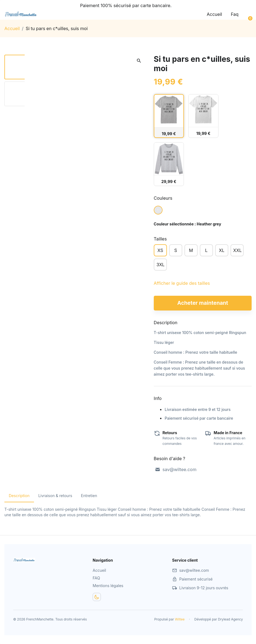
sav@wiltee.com (176, 469)
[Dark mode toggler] (97, 597)
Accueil (214, 14)
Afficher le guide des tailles (182, 283)
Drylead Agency (230, 619)
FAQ (96, 578)
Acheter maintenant (203, 303)
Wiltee (180, 619)
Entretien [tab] (89, 496)
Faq (235, 14)
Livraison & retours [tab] (55, 496)
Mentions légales (108, 586)
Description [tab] (19, 496)
